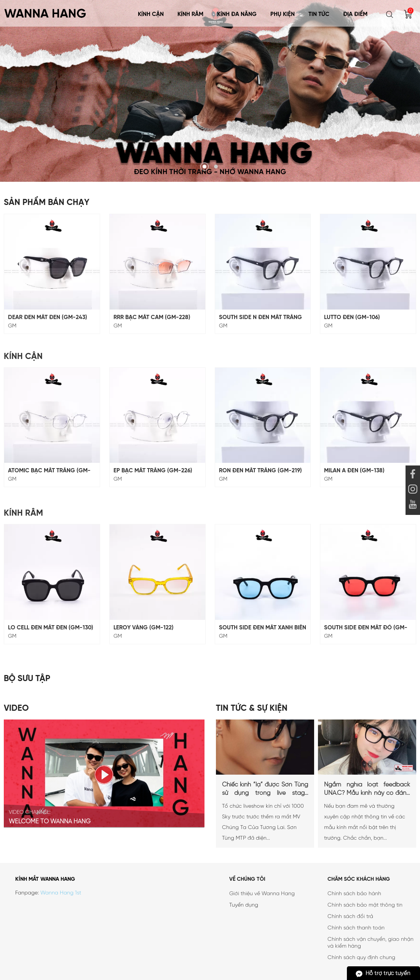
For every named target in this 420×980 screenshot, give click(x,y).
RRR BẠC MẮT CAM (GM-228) (152, 318)
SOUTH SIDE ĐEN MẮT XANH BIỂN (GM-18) (263, 628)
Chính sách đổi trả (350, 917)
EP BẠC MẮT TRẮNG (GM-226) (153, 471)
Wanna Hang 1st (61, 893)
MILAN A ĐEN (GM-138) (354, 471)
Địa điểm (355, 14)
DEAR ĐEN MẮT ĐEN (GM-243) (48, 318)
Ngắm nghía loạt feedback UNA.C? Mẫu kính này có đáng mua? (367, 789)
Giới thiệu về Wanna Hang (262, 894)
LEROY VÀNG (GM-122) (144, 628)
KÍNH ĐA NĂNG (237, 14)
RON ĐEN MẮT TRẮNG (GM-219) (260, 471)
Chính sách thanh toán (356, 928)
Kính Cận (151, 14)
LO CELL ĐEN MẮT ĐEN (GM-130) (51, 628)
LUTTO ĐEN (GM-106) (352, 318)
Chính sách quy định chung (361, 958)
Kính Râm (190, 14)
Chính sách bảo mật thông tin (365, 905)
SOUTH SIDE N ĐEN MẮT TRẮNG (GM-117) (260, 318)
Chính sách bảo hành (354, 894)
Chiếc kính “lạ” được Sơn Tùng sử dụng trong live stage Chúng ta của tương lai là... (265, 789)
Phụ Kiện (283, 14)
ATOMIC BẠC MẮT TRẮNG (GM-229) (49, 471)
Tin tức (319, 14)
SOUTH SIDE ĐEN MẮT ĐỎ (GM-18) (366, 628)
